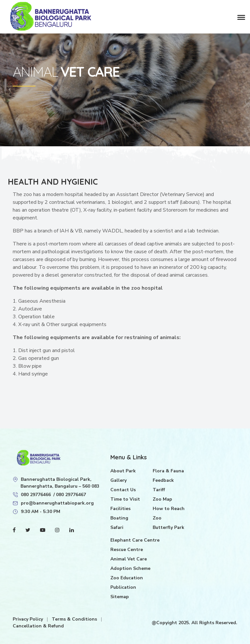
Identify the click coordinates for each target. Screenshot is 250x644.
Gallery (118, 480)
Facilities (120, 509)
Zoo (157, 518)
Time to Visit (125, 499)
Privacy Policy (28, 619)
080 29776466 (36, 495)
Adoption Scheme (130, 568)
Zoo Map (162, 499)
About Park (123, 471)
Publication (123, 587)
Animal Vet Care (129, 559)
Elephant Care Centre (135, 540)
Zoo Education (127, 578)
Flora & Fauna (168, 471)
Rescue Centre (127, 550)
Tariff (159, 490)
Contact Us (123, 490)
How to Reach (169, 509)
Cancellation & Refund (38, 626)
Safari (117, 527)
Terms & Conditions (75, 619)
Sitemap (120, 597)
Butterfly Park (168, 527)
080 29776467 (71, 495)
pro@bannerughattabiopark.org (57, 503)
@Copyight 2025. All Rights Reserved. (194, 623)
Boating (119, 518)
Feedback (163, 480)
